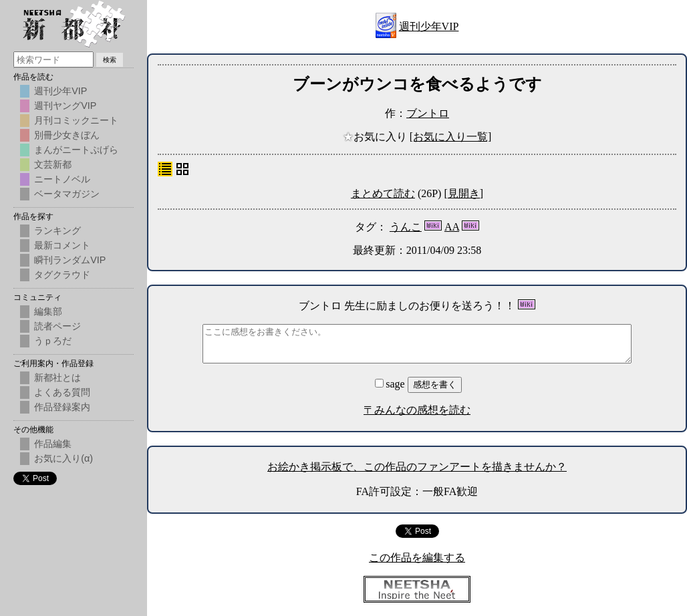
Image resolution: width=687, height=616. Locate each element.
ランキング (57, 230)
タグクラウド (62, 275)
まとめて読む (383, 193)
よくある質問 (62, 392)
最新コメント (62, 245)
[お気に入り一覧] (451, 137)
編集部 (48, 311)
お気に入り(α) (63, 458)
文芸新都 (53, 164)
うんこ (406, 227)
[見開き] (463, 193)
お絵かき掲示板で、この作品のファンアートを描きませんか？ (417, 467)
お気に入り (376, 137)
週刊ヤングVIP (65, 106)
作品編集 (53, 444)
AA (452, 227)
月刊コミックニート (76, 120)
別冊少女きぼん (67, 135)
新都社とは (57, 377)
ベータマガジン (67, 194)
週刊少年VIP (429, 26)
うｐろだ (53, 341)
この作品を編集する (417, 558)
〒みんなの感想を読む (417, 410)
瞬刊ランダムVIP (70, 260)
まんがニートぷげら (76, 150)
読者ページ (57, 326)
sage (391, 384)
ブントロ (428, 113)
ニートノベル (62, 179)
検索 (110, 60)
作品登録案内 (62, 407)
